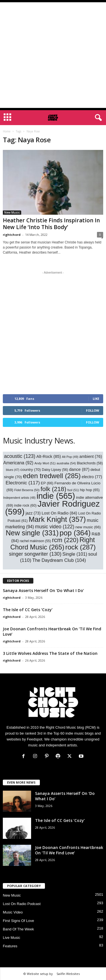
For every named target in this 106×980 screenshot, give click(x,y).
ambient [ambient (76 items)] (91, 456)
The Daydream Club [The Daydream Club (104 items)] (59, 560)
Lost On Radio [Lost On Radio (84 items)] (59, 513)
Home (7, 131)
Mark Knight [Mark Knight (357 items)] (57, 519)
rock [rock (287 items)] (81, 547)
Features (10, 946)
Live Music (11, 938)
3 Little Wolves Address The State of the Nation (50, 653)
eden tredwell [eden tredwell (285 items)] (52, 476)
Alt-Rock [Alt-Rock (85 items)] (49, 456)
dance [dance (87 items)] (79, 469)
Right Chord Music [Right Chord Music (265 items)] (52, 544)
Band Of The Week (18, 929)
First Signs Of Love (19, 921)
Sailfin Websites (68, 974)
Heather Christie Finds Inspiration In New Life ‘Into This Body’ (51, 224)
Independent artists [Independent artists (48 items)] (19, 498)
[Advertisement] (53, 55)
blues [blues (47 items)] (13, 470)
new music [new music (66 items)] (88, 527)
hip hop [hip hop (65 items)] (90, 490)
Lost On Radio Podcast (22, 904)
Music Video (13, 912)
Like (96, 399)
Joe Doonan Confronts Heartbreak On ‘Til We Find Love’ (69, 850)
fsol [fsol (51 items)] (73, 490)
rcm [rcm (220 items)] (65, 540)
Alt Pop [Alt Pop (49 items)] (70, 457)
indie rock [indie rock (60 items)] (25, 505)
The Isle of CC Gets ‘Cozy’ (28, 610)
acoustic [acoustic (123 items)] (20, 456)
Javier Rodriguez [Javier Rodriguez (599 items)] (52, 508)
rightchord (12, 235)
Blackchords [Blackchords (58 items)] (90, 463)
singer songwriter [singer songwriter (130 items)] (35, 554)
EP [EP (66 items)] (47, 483)
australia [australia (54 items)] (66, 463)
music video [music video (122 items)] (55, 527)
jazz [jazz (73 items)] (33, 513)
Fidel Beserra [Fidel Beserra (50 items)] (27, 490)
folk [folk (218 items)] (53, 489)
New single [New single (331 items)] (32, 533)
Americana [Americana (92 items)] (19, 463)
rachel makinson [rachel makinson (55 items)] (35, 541)
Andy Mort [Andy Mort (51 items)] (45, 463)
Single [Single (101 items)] (75, 554)
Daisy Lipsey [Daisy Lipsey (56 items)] (55, 470)
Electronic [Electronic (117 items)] (23, 483)
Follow (93, 410)
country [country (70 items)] (31, 470)
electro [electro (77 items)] (92, 477)
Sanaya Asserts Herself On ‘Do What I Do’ (43, 590)
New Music (12, 212)
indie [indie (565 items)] (56, 496)
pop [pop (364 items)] (75, 533)
